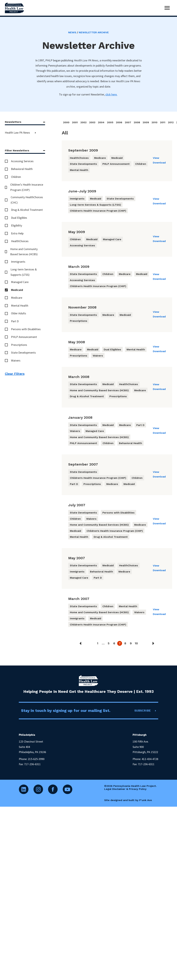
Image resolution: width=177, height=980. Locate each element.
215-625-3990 (36, 759)
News (72, 32)
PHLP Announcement (24, 337)
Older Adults (19, 313)
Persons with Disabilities (26, 329)
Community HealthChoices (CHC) (27, 200)
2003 (92, 122)
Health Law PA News (18, 133)
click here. (111, 94)
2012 (171, 122)
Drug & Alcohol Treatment (27, 210)
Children (16, 177)
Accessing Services (22, 161)
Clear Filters (15, 374)
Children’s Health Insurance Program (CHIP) (27, 187)
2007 (128, 122)
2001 (75, 122)
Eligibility (17, 225)
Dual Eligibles (19, 218)
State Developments (23, 353)
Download (159, 163)
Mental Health (20, 306)
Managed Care (20, 282)
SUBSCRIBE (143, 710)
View (156, 158)
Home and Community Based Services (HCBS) (24, 252)
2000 (66, 122)
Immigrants (18, 262)
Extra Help (17, 233)
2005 (110, 122)
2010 (154, 122)
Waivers (16, 360)
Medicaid (17, 290)
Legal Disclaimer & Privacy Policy (125, 789)
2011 (163, 122)
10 (136, 643)
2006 (119, 122)
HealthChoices (20, 241)
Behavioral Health (22, 169)
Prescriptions (19, 345)
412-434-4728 (150, 759)
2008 (137, 122)
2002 (83, 122)
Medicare (17, 298)
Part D (15, 321)
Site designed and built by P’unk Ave (128, 800)
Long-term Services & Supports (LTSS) (24, 272)
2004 (101, 122)
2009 (146, 122)
